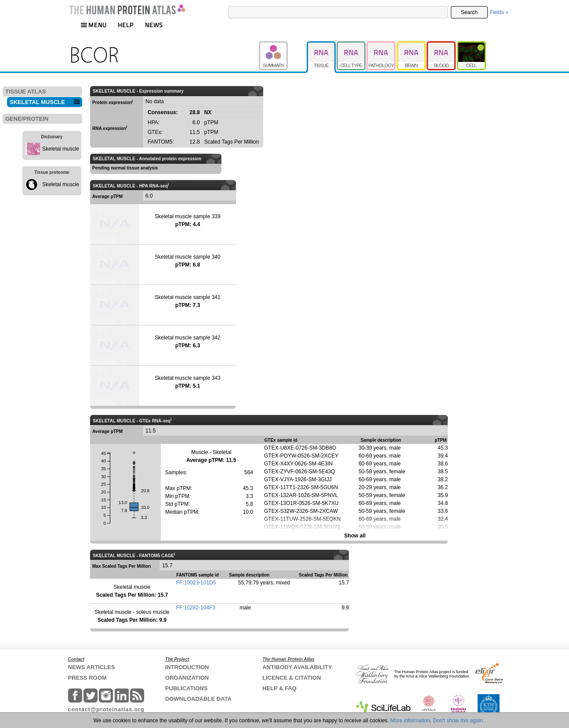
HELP (126, 25)
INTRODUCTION (187, 667)
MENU (94, 25)
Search (469, 12)
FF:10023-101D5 (196, 583)
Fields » (499, 12)
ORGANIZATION (187, 678)
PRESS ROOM (87, 678)
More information (410, 721)
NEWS (154, 25)
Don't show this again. (458, 721)
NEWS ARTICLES (92, 667)
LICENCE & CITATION (292, 678)
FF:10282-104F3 (196, 608)
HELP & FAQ (279, 688)
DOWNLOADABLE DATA (198, 699)
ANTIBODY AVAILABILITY (297, 667)
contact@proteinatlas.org (106, 709)
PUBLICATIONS (187, 688)
